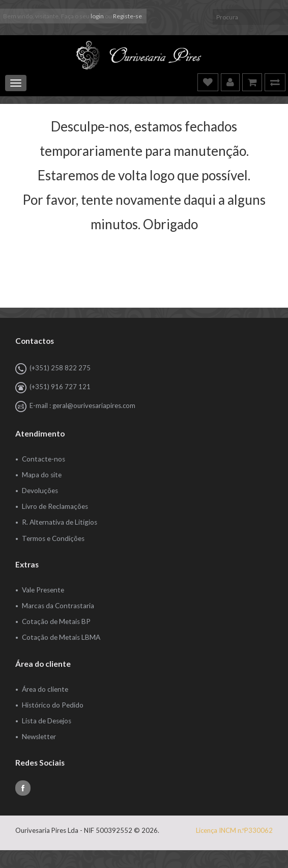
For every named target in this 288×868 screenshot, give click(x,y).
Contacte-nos (44, 459)
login (97, 16)
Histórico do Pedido (53, 705)
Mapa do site (42, 475)
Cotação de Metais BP (56, 621)
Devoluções (40, 491)
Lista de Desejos (47, 721)
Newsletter (39, 737)
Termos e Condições (53, 538)
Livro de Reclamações (55, 506)
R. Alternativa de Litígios (60, 522)
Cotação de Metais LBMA (61, 637)
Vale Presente (43, 590)
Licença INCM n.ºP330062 (234, 830)
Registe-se (127, 16)
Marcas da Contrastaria (58, 606)
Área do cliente (45, 689)
